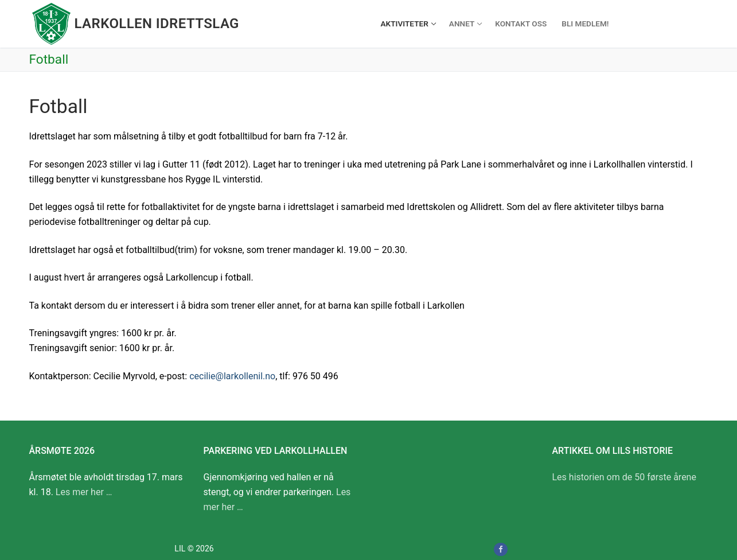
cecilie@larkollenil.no (232, 376)
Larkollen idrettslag (157, 24)
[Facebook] (500, 549)
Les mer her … (84, 492)
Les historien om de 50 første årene (624, 477)
